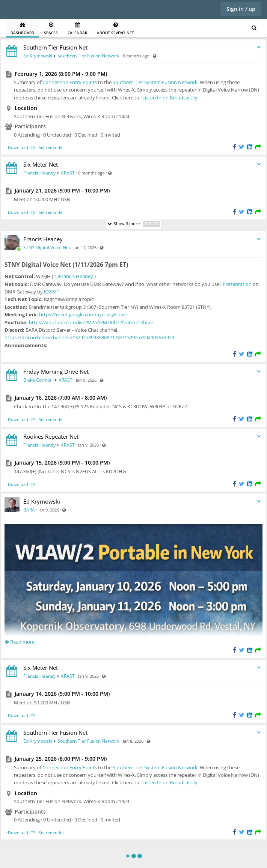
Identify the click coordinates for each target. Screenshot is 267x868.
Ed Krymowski (38, 56)
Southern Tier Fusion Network (88, 56)
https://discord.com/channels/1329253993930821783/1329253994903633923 (89, 337)
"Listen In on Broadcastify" (170, 98)
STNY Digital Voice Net (47, 247)
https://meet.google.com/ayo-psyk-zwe (83, 314)
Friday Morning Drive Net (56, 372)
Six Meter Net (41, 164)
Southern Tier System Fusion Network (155, 82)
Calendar (77, 29)
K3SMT (52, 292)
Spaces (51, 29)
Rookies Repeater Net (51, 436)
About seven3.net (115, 29)
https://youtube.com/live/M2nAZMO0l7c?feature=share (91, 322)
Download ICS (22, 147)
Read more (20, 642)
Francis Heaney (39, 173)
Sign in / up (241, 9)
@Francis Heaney (74, 276)
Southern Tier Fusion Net (55, 47)
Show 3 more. (133, 224)
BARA (29, 510)
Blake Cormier (38, 380)
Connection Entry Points (70, 82)
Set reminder (51, 147)
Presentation (237, 284)
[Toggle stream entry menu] (259, 47)
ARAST (68, 173)
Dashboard (22, 29)
